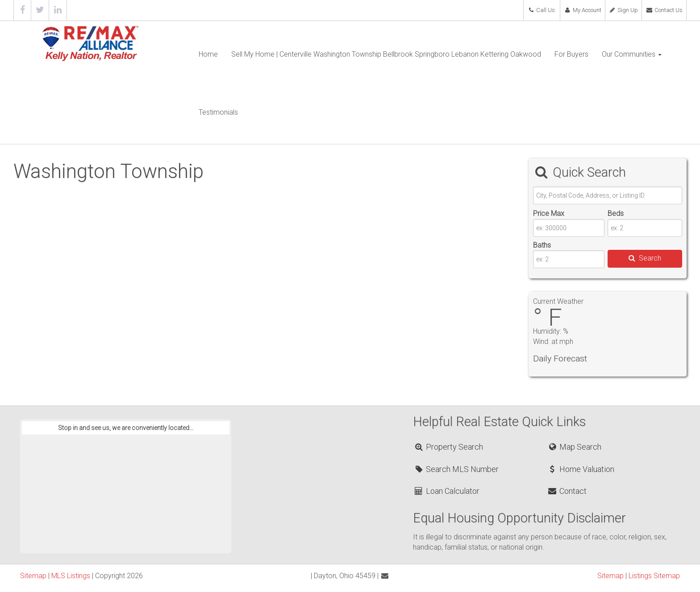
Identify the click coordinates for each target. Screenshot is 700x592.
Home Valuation (581, 469)
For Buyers (571, 54)
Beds (616, 213)
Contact (567, 491)
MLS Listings (71, 576)
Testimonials (218, 112)
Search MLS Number (456, 469)
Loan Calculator (447, 491)
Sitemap (33, 576)
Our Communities (632, 54)
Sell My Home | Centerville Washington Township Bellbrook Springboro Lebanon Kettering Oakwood (386, 54)
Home (208, 54)
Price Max (549, 213)
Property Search (448, 447)
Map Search (574, 447)
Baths (542, 245)
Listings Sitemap (654, 576)
